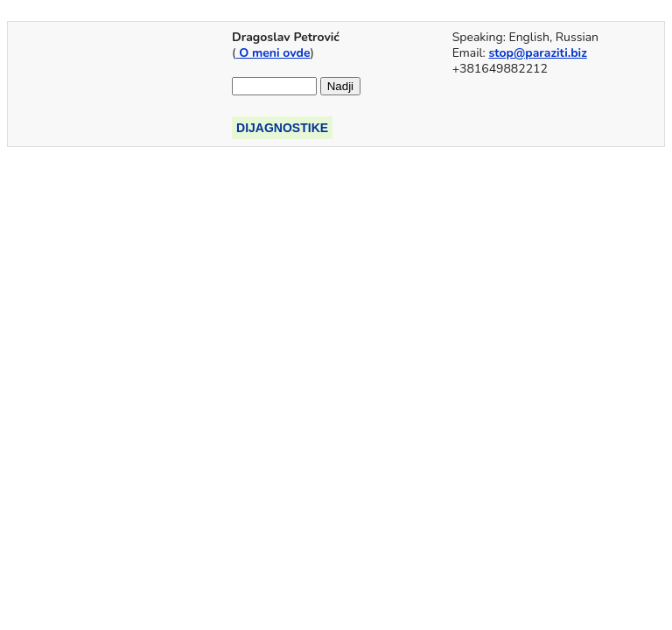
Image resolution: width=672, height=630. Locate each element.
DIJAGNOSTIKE (282, 128)
